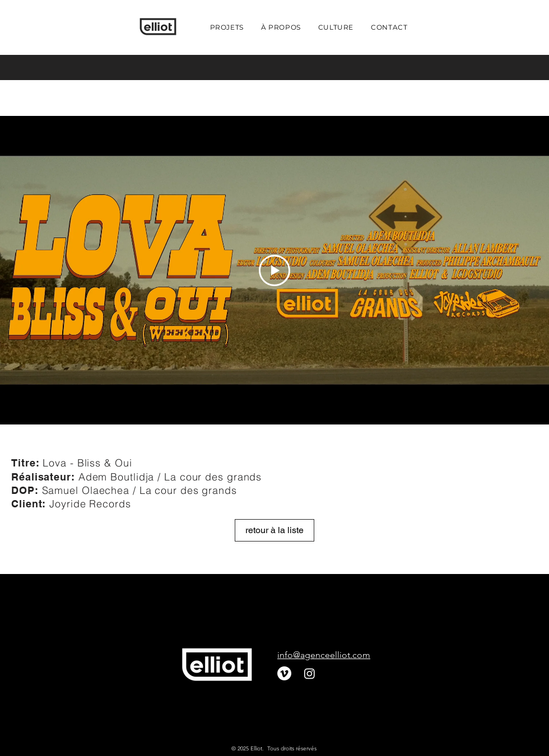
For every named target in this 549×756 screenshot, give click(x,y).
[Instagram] (310, 673)
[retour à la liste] (274, 530)
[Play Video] (274, 270)
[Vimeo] (284, 673)
